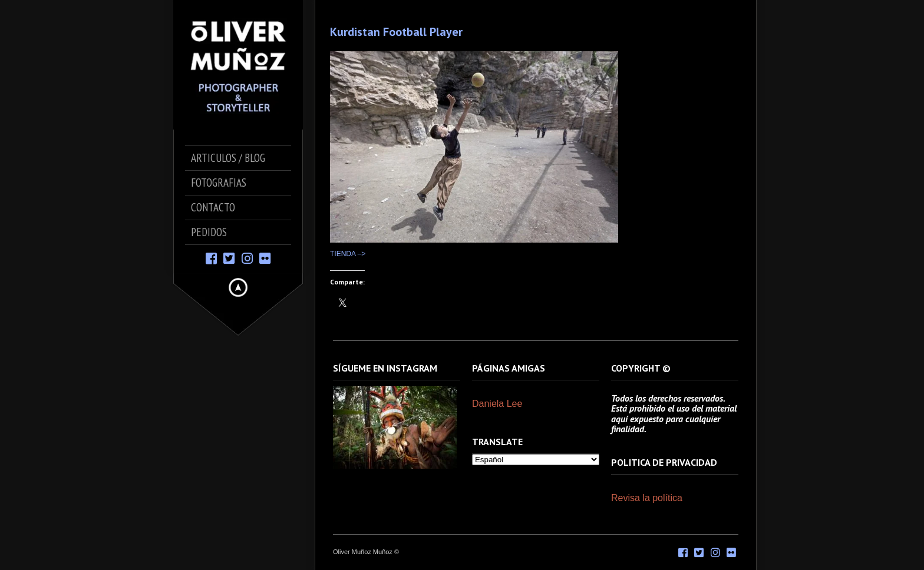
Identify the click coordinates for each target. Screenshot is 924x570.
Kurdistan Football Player (396, 32)
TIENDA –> (348, 254)
